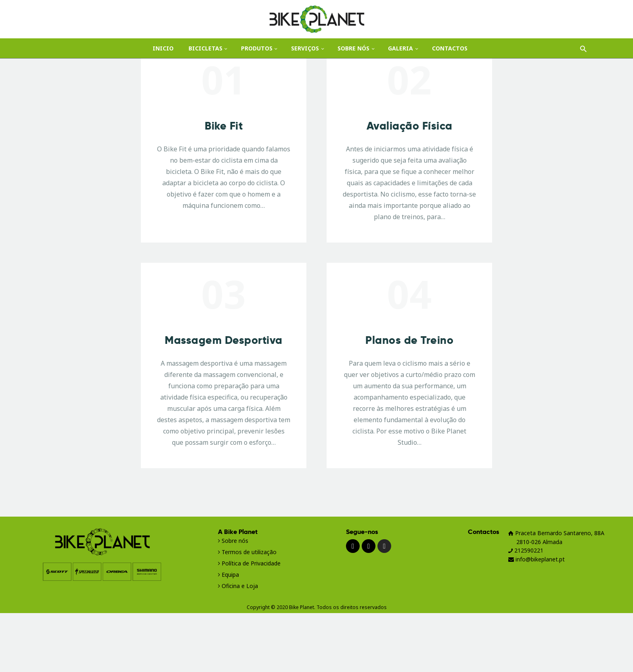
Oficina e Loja (240, 645)
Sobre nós (235, 600)
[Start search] (583, 49)
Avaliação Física (410, 185)
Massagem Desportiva (224, 399)
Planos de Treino (409, 399)
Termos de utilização (247, 611)
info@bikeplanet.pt (537, 618)
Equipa (230, 633)
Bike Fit (224, 185)
